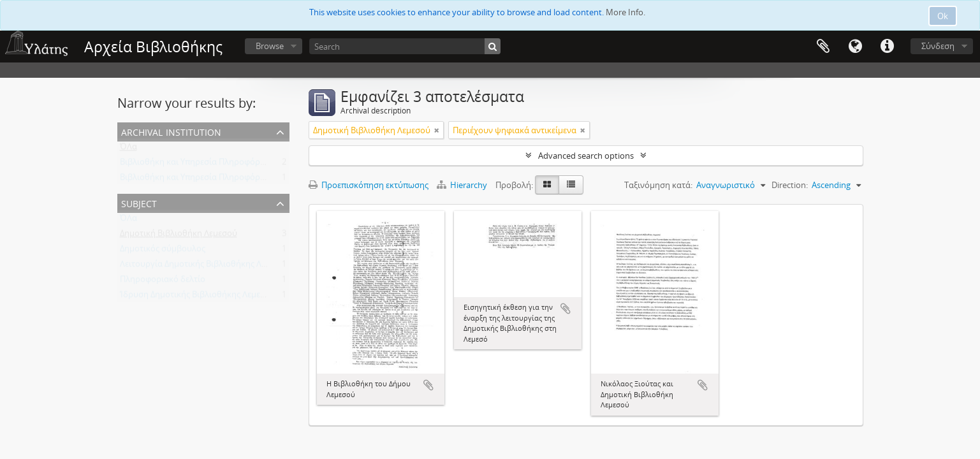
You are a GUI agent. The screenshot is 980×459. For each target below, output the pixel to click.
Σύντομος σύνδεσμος (887, 47)
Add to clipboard (428, 385)
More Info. (625, 12)
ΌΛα (128, 149)
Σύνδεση (938, 46)
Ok (943, 16)
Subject (139, 202)
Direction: (790, 185)
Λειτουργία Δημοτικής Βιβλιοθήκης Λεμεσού (205, 266)
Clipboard (823, 47)
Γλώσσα (855, 47)
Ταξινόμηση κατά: (658, 185)
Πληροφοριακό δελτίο (163, 282)
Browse (270, 46)
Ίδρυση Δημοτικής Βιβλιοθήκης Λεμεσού (198, 297)
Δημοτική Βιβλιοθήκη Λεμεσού (179, 236)
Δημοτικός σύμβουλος (163, 251)
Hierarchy (463, 185)
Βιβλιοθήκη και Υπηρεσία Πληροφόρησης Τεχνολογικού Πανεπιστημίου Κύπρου (274, 164)
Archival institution (171, 131)
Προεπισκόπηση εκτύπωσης (369, 185)
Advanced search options (586, 156)
